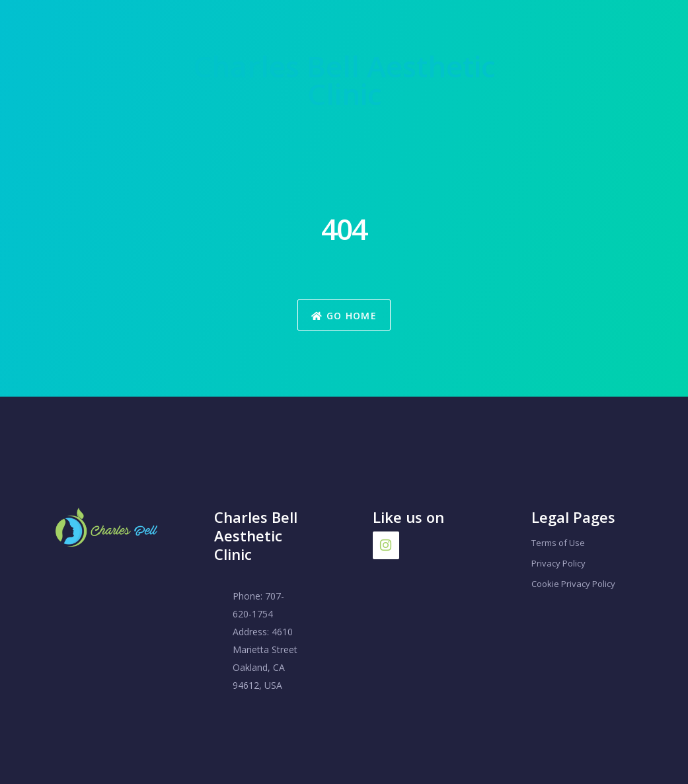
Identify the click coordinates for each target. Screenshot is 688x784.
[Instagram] (386, 545)
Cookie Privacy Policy (573, 584)
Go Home (344, 316)
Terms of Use (558, 543)
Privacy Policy (558, 563)
